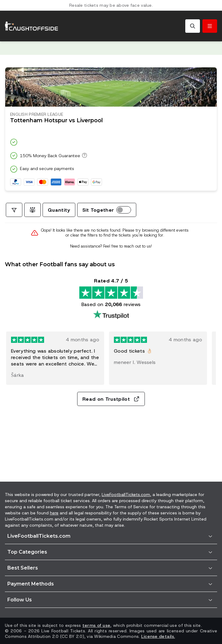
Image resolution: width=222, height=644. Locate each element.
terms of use (96, 625)
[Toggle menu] (210, 26)
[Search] (193, 26)
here (54, 513)
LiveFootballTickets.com (126, 494)
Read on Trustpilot (111, 399)
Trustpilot (57, 48)
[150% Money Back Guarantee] (84, 155)
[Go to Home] (32, 26)
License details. (158, 636)
